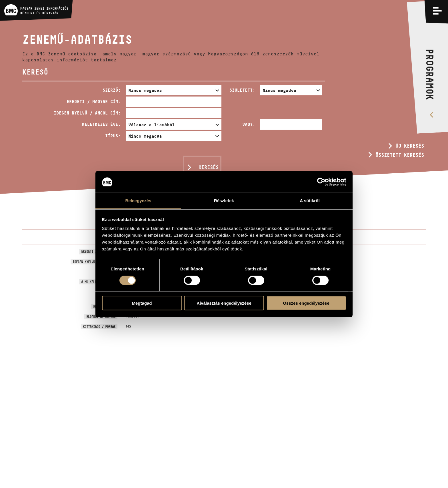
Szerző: (112, 90)
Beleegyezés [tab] (138, 201)
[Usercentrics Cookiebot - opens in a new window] (321, 182)
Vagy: (249, 124)
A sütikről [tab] (310, 201)
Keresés (209, 167)
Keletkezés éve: (101, 124)
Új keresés (410, 146)
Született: (242, 90)
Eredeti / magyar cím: (94, 102)
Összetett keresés (400, 155)
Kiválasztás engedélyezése (224, 303)
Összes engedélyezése (306, 303)
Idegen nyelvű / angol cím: (87, 113)
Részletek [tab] (224, 201)
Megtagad (142, 303)
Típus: (113, 136)
